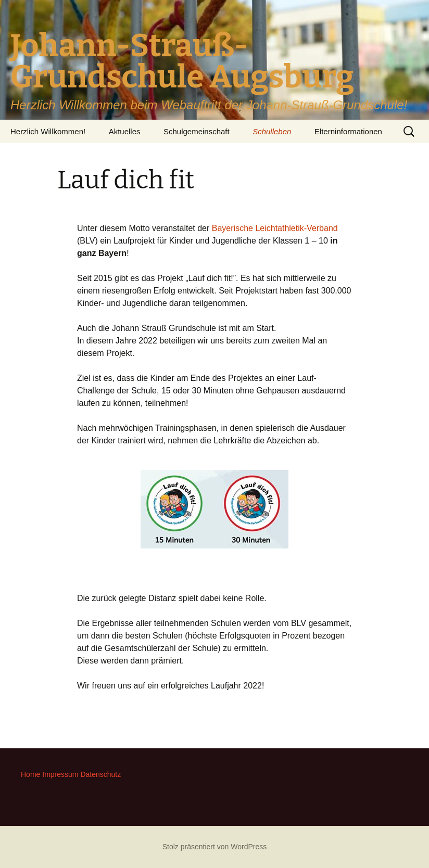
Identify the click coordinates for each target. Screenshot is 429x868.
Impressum (60, 774)
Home (30, 774)
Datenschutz (100, 774)
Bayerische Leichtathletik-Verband (275, 228)
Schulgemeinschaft (197, 131)
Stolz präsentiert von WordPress (215, 847)
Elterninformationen (348, 131)
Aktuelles (125, 131)
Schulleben (272, 131)
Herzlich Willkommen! (48, 131)
